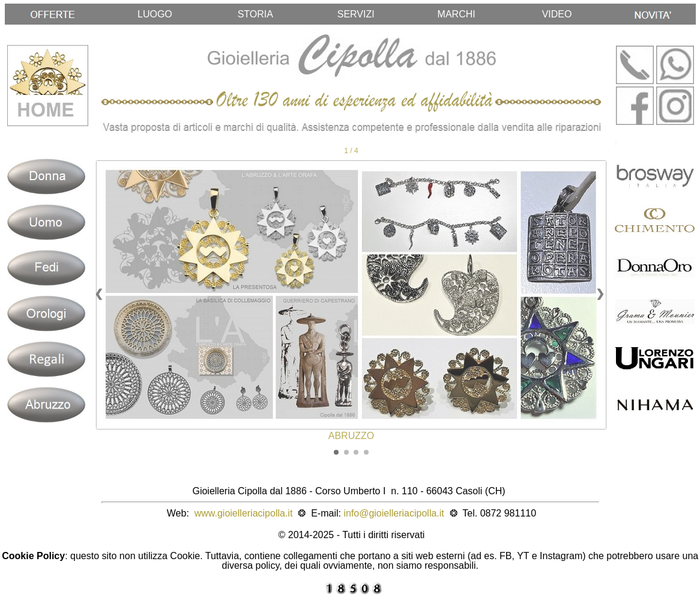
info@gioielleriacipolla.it (394, 513)
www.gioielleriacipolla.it (244, 513)
